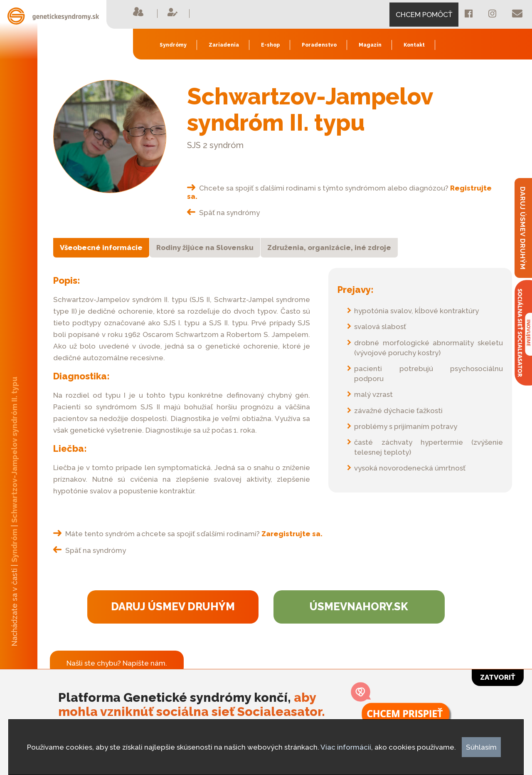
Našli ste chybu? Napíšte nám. (117, 663)
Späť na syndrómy (223, 213)
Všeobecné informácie (101, 248)
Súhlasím (481, 747)
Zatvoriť (498, 677)
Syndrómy (173, 45)
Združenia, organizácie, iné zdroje (329, 248)
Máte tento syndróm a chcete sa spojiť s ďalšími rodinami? (188, 534)
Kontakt (414, 45)
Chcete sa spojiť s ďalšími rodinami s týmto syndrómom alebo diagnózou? (339, 192)
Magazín (370, 45)
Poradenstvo (319, 45)
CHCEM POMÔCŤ (424, 15)
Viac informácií (346, 747)
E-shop (270, 45)
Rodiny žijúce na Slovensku (205, 248)
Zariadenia (224, 45)
